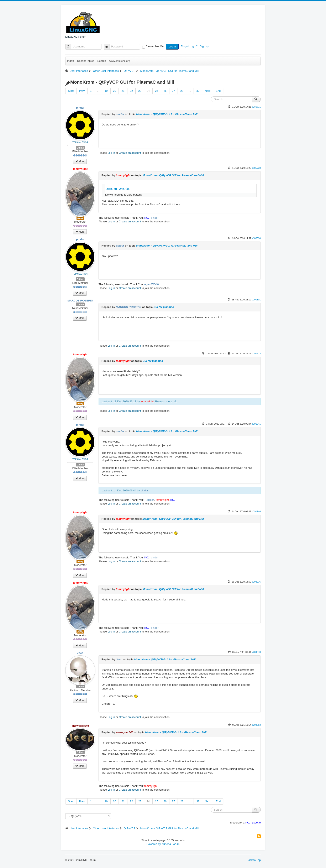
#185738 (256, 168)
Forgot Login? (190, 46)
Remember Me (155, 46)
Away (80, 218)
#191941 (256, 424)
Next (208, 91)
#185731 (256, 107)
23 (140, 91)
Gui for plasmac (164, 307)
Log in (172, 46)
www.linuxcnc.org (120, 61)
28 (182, 91)
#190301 (256, 300)
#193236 (256, 582)
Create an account (130, 153)
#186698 (256, 238)
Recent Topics (86, 61)
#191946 (256, 511)
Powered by (154, 844)
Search (102, 61)
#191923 (256, 353)
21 (123, 91)
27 (173, 91)
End (218, 91)
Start (71, 91)
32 (198, 91)
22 (131, 91)
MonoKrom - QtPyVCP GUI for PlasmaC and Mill (167, 114)
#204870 (256, 652)
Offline (80, 148)
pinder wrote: (118, 188)
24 (148, 91)
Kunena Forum (170, 844)
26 (165, 91)
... (98, 91)
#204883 (256, 725)
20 (115, 91)
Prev (82, 91)
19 (106, 91)
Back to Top (254, 860)
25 (157, 91)
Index (70, 61)
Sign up (205, 46)
